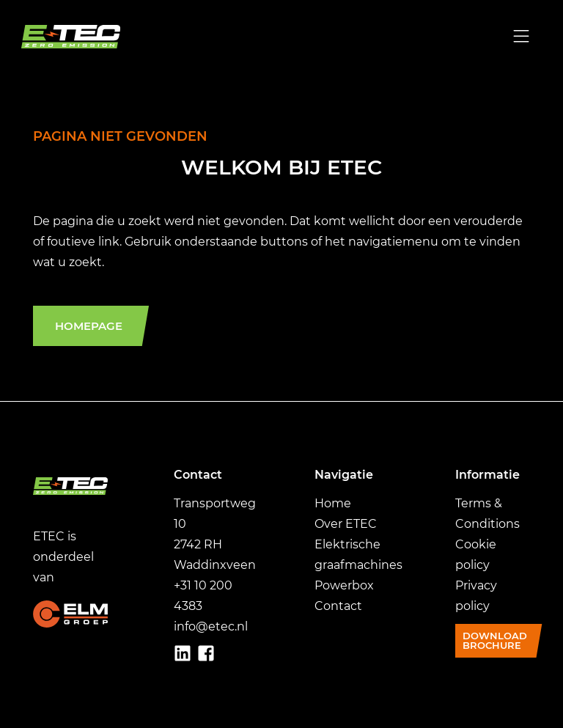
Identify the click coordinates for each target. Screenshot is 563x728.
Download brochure (495, 640)
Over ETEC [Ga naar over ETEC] (346, 524)
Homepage (89, 326)
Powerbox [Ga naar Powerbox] (344, 585)
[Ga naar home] (77, 37)
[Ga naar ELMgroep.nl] (70, 614)
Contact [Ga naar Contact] (338, 606)
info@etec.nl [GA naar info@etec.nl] (211, 626)
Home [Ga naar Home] (333, 503)
